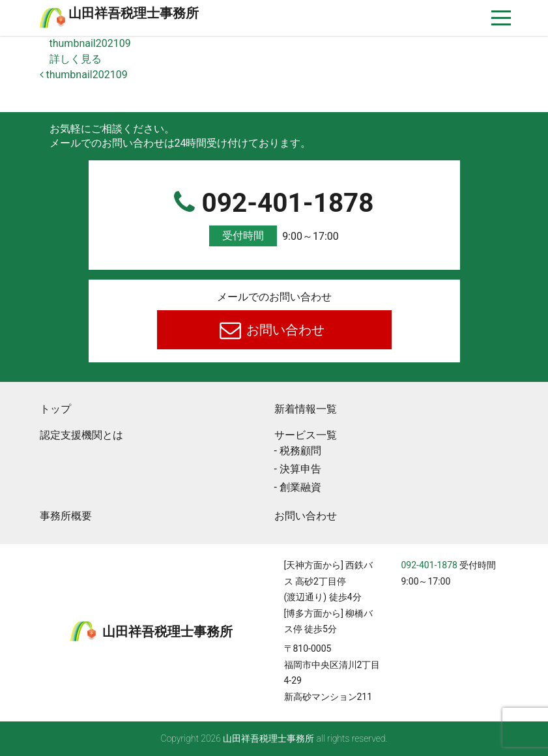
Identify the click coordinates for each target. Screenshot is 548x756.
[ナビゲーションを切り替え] (501, 18)
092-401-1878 (274, 217)
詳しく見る (76, 59)
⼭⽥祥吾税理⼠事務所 (134, 13)
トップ (55, 409)
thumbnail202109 (90, 43)
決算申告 (300, 469)
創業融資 (300, 487)
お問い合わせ (284, 330)
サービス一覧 (306, 435)
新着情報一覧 (306, 409)
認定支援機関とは (81, 435)
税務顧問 (300, 451)
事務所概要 (66, 516)
